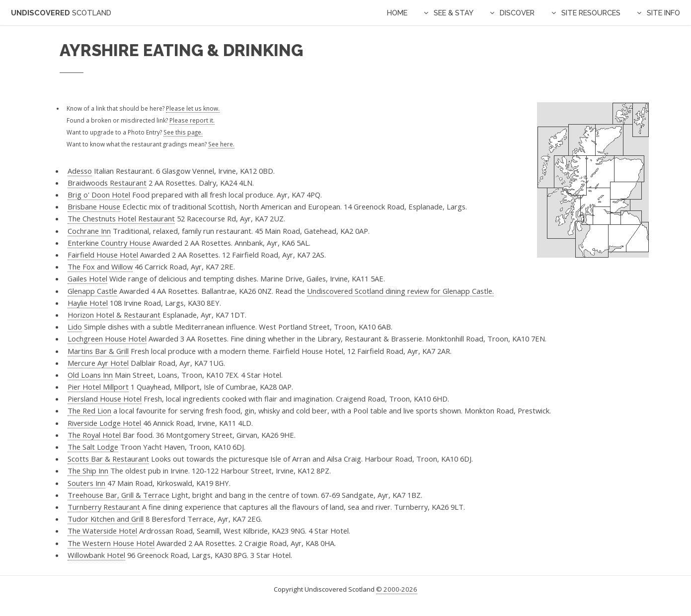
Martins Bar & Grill (98, 351)
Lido (75, 327)
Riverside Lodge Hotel (104, 423)
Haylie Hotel (88, 303)
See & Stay (454, 13)
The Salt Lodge (93, 447)
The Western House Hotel (111, 543)
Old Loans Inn (90, 375)
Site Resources (591, 13)
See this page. (183, 132)
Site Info (663, 13)
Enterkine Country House (109, 243)
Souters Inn (86, 483)
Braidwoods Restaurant (107, 183)
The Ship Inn (88, 471)
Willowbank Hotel (96, 555)
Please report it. (192, 120)
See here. (221, 144)
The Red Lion (89, 411)
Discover (517, 13)
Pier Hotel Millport (98, 387)
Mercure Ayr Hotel (98, 363)
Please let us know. (193, 108)
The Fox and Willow (100, 267)
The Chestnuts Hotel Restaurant (121, 218)
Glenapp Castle (92, 291)
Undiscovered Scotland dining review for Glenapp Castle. (400, 291)
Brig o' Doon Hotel (99, 195)
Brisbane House (94, 206)
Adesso (80, 171)
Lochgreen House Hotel (107, 339)
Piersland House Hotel (105, 399)
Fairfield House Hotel (103, 255)
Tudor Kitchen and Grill (106, 519)
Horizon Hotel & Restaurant (114, 315)
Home (397, 13)
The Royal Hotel (94, 435)
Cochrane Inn (89, 231)
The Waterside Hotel (102, 531)
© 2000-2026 (397, 589)
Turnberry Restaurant (104, 507)
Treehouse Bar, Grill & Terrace (118, 495)
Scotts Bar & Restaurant (108, 459)
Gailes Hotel (87, 278)
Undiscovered (61, 13)
